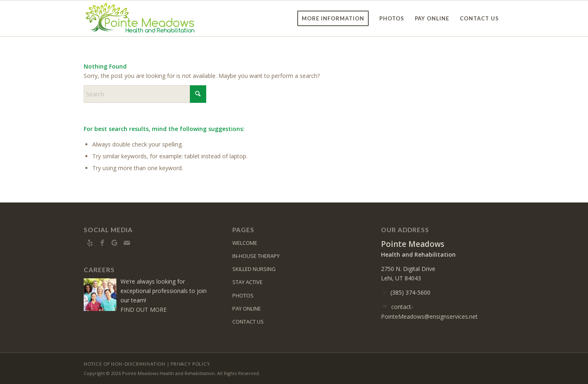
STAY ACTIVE (247, 282)
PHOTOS (243, 295)
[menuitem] (333, 18)
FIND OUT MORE (144, 310)
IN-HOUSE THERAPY (256, 256)
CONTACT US (248, 322)
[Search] (145, 94)
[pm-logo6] (140, 18)
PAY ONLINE (247, 309)
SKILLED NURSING (254, 269)
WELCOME (245, 243)
